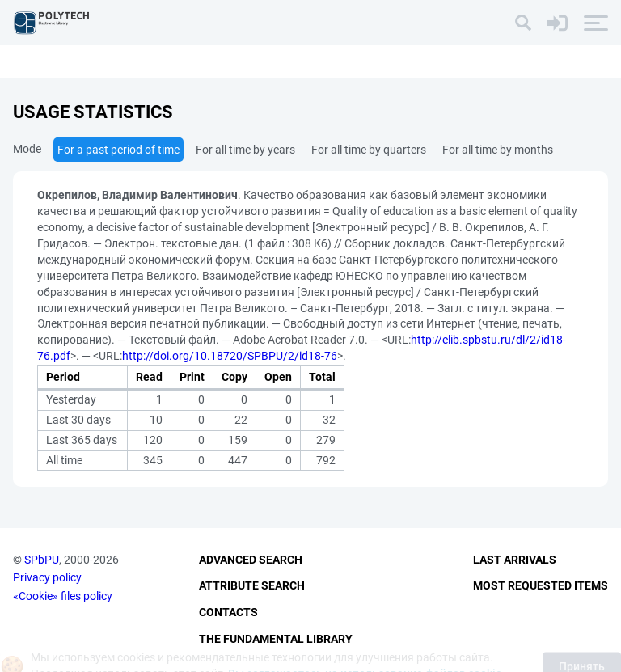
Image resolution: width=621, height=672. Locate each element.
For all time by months (498, 150)
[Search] (523, 23)
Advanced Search (251, 560)
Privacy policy (47, 577)
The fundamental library (276, 639)
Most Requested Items (541, 585)
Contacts (228, 612)
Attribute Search (252, 585)
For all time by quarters (369, 150)
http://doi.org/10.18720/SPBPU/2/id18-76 (230, 356)
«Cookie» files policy (63, 596)
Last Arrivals (515, 560)
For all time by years (245, 150)
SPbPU (42, 560)
